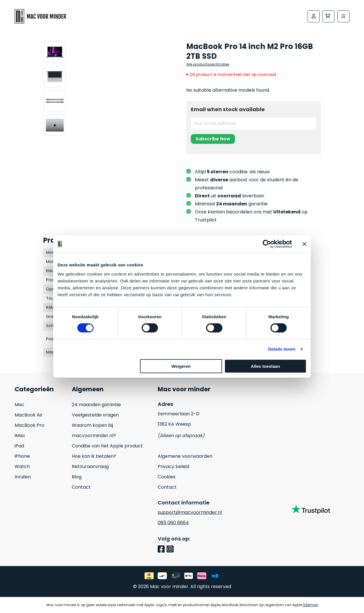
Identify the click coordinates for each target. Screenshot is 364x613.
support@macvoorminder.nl (190, 512)
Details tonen (282, 349)
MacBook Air (29, 415)
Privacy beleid (173, 466)
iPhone (22, 456)
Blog (77, 477)
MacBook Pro (29, 425)
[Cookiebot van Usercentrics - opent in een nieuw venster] (267, 244)
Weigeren (181, 366)
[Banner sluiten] (304, 244)
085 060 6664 (173, 523)
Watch (22, 466)
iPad (19, 446)
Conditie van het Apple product (107, 446)
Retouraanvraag (90, 466)
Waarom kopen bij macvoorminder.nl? (94, 430)
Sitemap (310, 605)
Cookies (167, 477)
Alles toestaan (266, 366)
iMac (20, 436)
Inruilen (23, 477)
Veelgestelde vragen (95, 415)
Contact (81, 487)
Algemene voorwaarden (185, 456)
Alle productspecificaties (208, 64)
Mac (19, 405)
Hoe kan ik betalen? (94, 456)
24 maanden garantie (96, 405)
